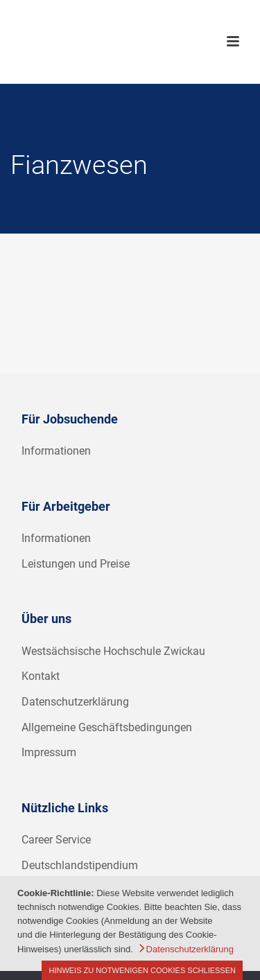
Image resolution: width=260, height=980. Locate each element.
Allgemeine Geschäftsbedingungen (107, 727)
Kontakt (41, 676)
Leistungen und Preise (76, 564)
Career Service (56, 840)
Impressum (49, 752)
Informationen (56, 451)
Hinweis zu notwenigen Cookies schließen (142, 970)
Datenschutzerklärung (75, 702)
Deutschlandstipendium (80, 865)
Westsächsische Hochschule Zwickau (113, 651)
